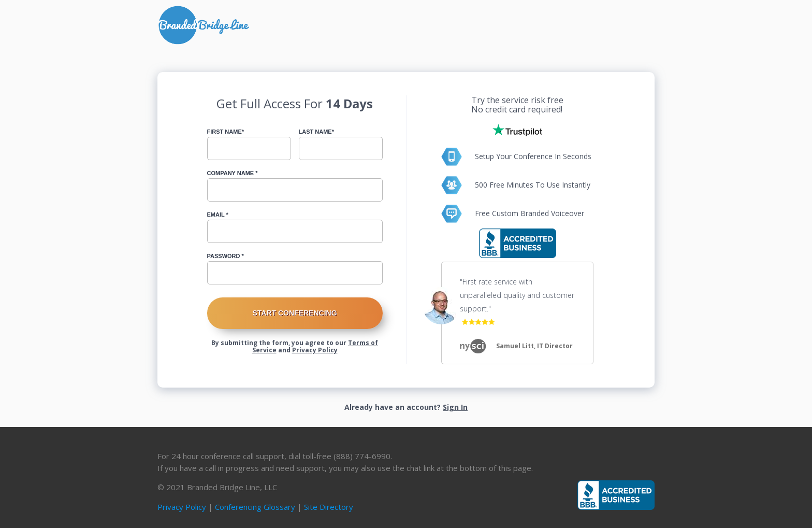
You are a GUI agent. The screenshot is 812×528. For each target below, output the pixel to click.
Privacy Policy (315, 350)
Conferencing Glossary (255, 507)
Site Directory (329, 507)
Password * (226, 256)
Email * (218, 215)
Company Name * (233, 173)
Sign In (455, 407)
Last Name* (316, 132)
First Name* (226, 132)
